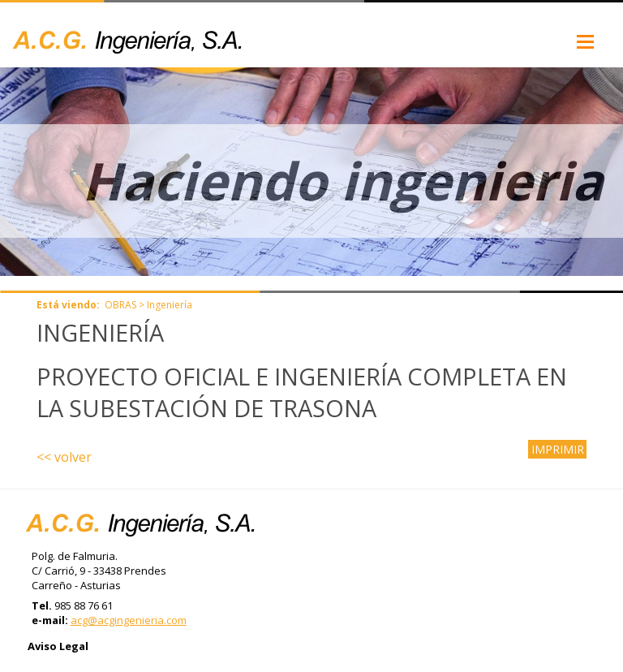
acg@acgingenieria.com (129, 620)
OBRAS (120, 305)
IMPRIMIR (558, 449)
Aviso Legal (58, 646)
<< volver (64, 457)
